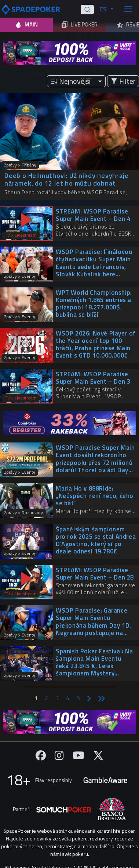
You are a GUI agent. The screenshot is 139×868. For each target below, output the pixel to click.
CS (104, 9)
